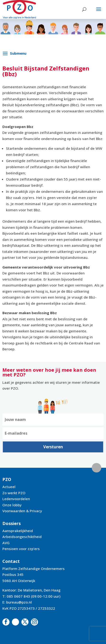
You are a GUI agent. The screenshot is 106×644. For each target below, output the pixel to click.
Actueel (9, 487)
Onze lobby (12, 505)
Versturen (53, 447)
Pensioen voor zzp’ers (21, 549)
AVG (6, 543)
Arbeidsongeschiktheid (22, 537)
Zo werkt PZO (14, 493)
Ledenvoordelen (16, 499)
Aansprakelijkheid (18, 531)
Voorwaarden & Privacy (22, 511)
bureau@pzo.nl (19, 602)
